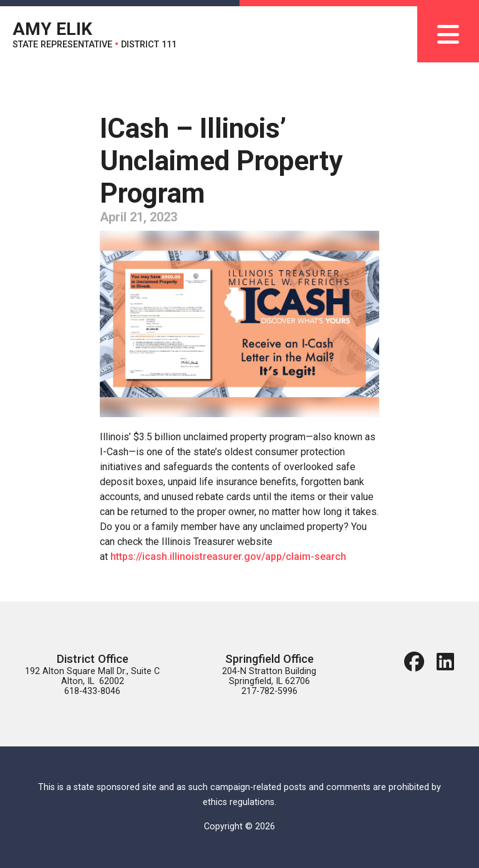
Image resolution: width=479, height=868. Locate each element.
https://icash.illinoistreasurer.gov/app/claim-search (228, 557)
